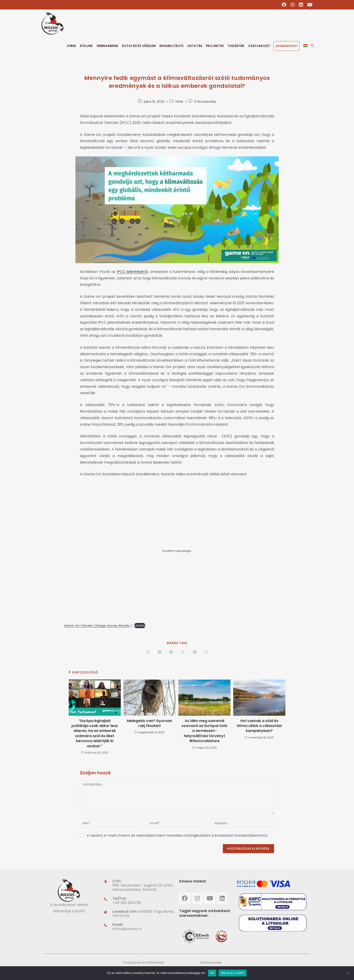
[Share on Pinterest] (171, 652)
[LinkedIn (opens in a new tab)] (301, 5)
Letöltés (140, 626)
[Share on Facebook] (159, 652)
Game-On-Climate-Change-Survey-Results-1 (98, 626)
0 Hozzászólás (205, 102)
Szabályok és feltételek (143, 963)
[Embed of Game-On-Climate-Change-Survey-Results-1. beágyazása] (177, 551)
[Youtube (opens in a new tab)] (309, 5)
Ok (212, 973)
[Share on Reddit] (195, 652)
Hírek (179, 102)
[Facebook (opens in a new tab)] (284, 5)
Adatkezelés (211, 963)
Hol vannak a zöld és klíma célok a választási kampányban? (259, 726)
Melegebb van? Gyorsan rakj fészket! (149, 723)
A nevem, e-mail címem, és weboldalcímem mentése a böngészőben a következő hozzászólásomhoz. (177, 835)
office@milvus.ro (127, 929)
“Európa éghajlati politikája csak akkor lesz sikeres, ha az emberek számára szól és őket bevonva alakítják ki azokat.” (95, 734)
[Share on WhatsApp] (206, 652)
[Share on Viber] (183, 652)
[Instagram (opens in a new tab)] (293, 5)
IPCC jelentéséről (132, 272)
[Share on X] (148, 652)
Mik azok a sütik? (233, 973)
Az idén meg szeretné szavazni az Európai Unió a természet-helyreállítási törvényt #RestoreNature (204, 731)
